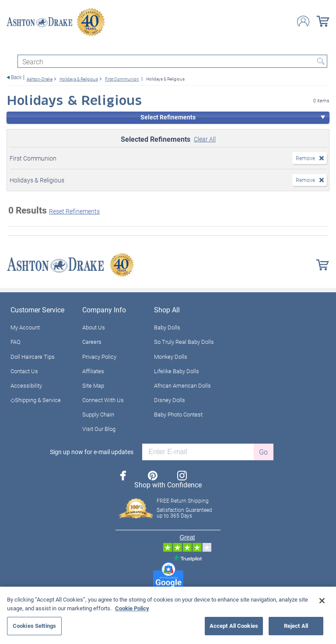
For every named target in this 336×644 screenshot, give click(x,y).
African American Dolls (182, 385)
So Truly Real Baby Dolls (184, 342)
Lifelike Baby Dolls (177, 371)
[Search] (172, 61)
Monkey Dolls (171, 357)
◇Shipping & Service (36, 400)
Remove (305, 158)
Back (16, 77)
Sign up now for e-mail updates (92, 452)
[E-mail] (198, 452)
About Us (94, 327)
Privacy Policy (99, 357)
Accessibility (26, 385)
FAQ (16, 342)
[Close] (322, 601)
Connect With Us (103, 400)
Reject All (296, 626)
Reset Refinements (74, 211)
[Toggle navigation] (10, 47)
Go (263, 452)
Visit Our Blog (99, 429)
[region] (168, 615)
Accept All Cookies (234, 626)
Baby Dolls (167, 327)
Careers (92, 342)
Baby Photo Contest (178, 414)
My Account (25, 327)
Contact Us (24, 371)
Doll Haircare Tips (33, 357)
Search (321, 61)
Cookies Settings (34, 626)
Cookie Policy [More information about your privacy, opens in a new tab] (132, 608)
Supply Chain (98, 414)
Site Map (93, 385)
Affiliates (93, 371)
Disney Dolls (170, 400)
